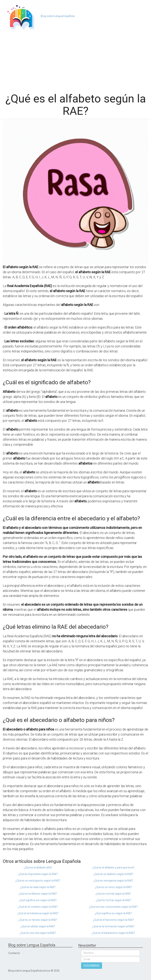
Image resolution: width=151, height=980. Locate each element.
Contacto (14, 953)
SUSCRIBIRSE (92, 966)
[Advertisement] (75, 61)
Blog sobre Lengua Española (58, 16)
